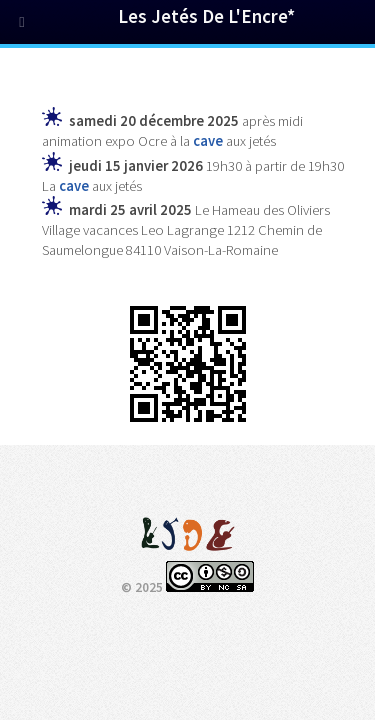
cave (208, 141)
